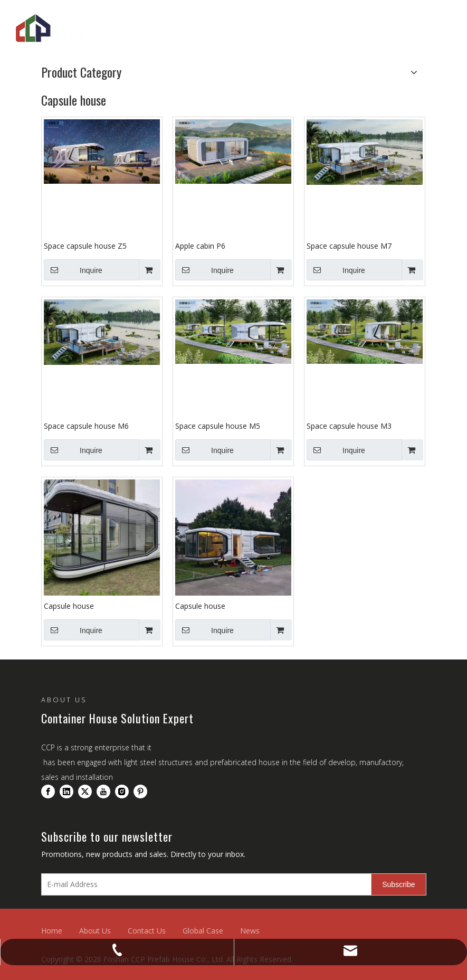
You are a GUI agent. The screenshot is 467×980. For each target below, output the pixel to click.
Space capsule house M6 (86, 426)
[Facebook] (48, 791)
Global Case (203, 931)
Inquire (73, 270)
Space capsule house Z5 (85, 246)
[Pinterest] (140, 791)
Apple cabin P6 (200, 246)
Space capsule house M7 (349, 246)
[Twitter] (85, 791)
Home (52, 931)
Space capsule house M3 (349, 426)
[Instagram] (122, 791)
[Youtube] (103, 791)
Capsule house (69, 606)
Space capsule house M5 (218, 426)
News (250, 931)
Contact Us (147, 931)
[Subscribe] (398, 884)
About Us (95, 931)
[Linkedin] (66, 791)
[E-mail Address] (204, 884)
